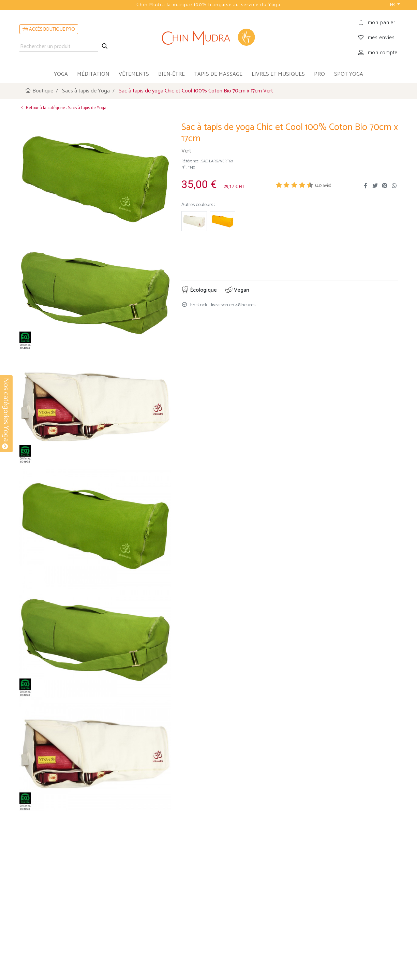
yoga (61, 74)
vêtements (134, 74)
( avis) (323, 186)
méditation (93, 74)
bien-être (172, 74)
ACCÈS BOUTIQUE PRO (49, 30)
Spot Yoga (349, 74)
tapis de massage (218, 74)
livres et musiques (278, 74)
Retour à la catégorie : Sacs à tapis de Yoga (63, 108)
